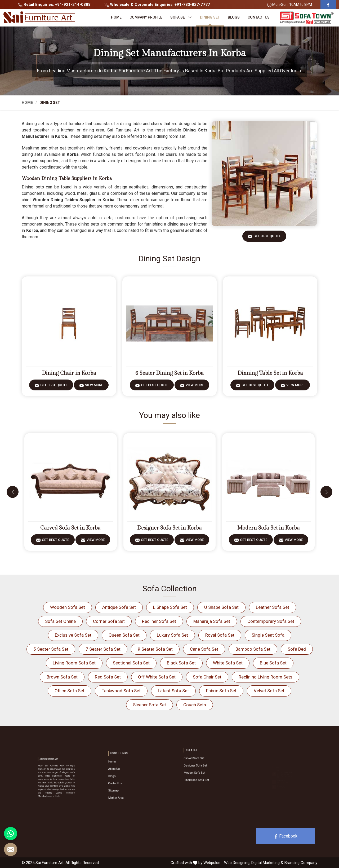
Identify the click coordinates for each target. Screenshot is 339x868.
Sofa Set (181, 17)
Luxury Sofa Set (172, 635)
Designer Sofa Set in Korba (169, 528)
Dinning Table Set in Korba (270, 373)
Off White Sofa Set (157, 677)
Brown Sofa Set (62, 677)
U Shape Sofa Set (221, 607)
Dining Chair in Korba (69, 373)
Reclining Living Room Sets (266, 677)
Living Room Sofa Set (74, 663)
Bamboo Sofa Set (253, 649)
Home (116, 17)
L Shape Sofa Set (170, 607)
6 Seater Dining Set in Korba (169, 373)
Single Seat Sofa (268, 635)
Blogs (234, 17)
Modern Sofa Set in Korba (269, 528)
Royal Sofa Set (220, 635)
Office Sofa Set (70, 691)
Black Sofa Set (181, 663)
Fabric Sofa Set (221, 691)
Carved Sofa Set (201, 763)
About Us (123, 773)
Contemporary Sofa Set (271, 621)
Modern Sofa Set (201, 769)
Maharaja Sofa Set (212, 621)
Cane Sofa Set (204, 649)
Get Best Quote (267, 238)
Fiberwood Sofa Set (202, 773)
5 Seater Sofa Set (51, 649)
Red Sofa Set (108, 677)
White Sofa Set (228, 663)
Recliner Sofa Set (159, 621)
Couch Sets (195, 705)
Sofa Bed (297, 649)
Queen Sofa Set (124, 635)
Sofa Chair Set (207, 677)
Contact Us (259, 17)
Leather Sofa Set (273, 607)
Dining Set (210, 17)
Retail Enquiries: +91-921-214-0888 (54, 5)
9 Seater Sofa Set (155, 649)
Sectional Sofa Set (131, 663)
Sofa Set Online (60, 621)
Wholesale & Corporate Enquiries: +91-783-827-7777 (157, 5)
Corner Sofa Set (109, 621)
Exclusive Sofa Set (73, 635)
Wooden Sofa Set (68, 607)
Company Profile (146, 17)
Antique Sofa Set (119, 607)
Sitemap (123, 783)
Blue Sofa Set (273, 663)
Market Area (124, 787)
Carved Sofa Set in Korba (70, 528)
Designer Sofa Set (202, 766)
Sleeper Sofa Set (150, 705)
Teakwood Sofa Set (121, 691)
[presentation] (13, 492)
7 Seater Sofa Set (103, 649)
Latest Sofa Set (173, 691)
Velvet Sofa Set (269, 691)
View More (94, 387)
